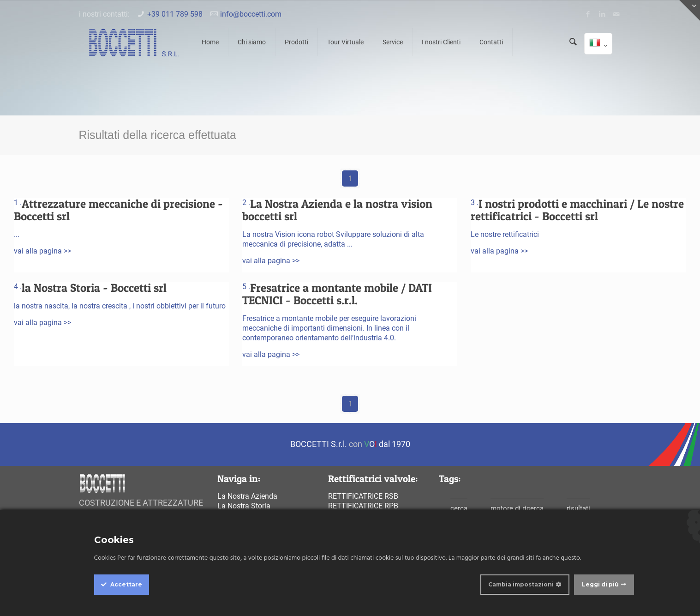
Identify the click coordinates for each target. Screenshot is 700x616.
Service (393, 42)
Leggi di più (600, 584)
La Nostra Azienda (247, 496)
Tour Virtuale (345, 42)
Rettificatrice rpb (363, 506)
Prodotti (296, 42)
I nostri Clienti (441, 42)
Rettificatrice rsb (363, 496)
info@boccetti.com (251, 14)
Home (210, 42)
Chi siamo (252, 42)
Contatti (491, 42)
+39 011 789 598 (175, 14)
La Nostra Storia (244, 506)
